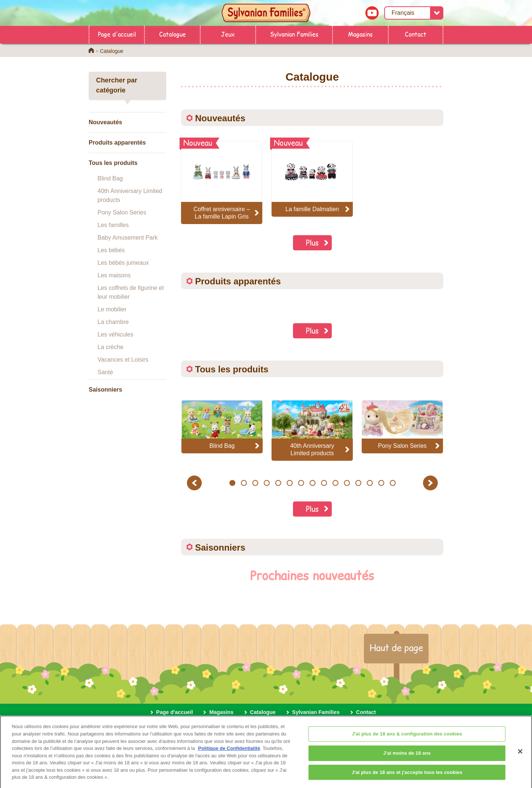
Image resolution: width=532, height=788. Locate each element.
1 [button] (232, 483)
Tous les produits (113, 163)
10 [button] (335, 483)
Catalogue (173, 34)
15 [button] (393, 483)
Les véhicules (115, 334)
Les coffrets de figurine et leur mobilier (131, 292)
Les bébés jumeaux (123, 263)
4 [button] (267, 483)
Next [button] (431, 483)
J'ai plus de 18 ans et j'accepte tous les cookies (407, 778)
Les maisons (114, 275)
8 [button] (312, 483)
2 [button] (244, 483)
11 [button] (347, 483)
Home (91, 50)
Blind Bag (110, 178)
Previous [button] (195, 483)
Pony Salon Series (122, 212)
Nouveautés (105, 122)
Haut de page (396, 647)
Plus (312, 242)
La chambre (113, 322)
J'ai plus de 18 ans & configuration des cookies (407, 740)
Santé (105, 372)
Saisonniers (105, 390)
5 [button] (278, 483)
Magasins (360, 34)
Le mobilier (112, 309)
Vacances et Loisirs (123, 360)
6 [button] (289, 483)
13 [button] (370, 483)
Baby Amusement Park (128, 238)
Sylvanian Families (294, 34)
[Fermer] (520, 757)
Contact (416, 34)
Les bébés (111, 250)
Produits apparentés (117, 143)
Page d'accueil (117, 34)
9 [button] (324, 483)
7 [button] (301, 483)
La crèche (110, 347)
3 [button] (255, 483)
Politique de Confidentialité (229, 754)
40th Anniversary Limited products (130, 195)
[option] (222, 427)
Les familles (113, 225)
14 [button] (381, 483)
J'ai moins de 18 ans (407, 759)
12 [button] (358, 483)
